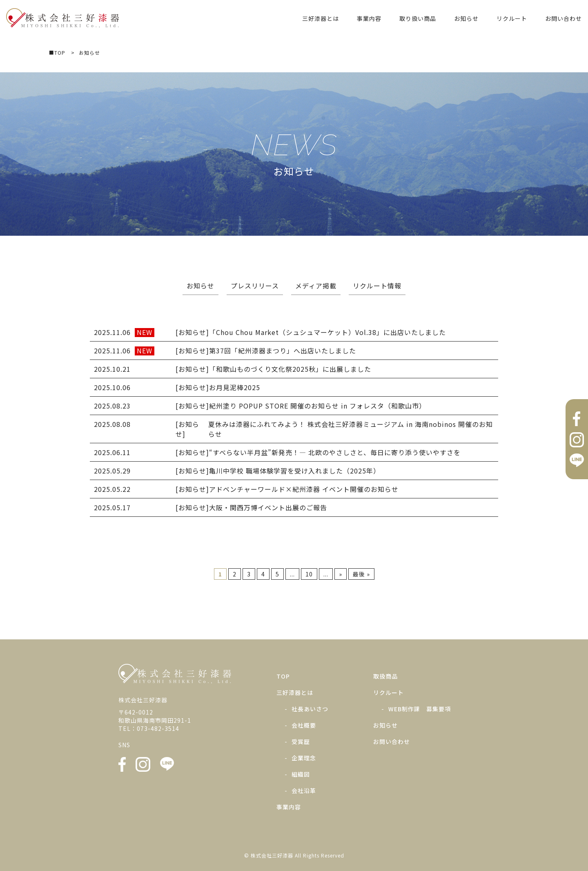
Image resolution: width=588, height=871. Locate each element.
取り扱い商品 (418, 18)
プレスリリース (255, 286)
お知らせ (466, 18)
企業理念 (304, 758)
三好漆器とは (321, 18)
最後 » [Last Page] (361, 574)
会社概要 (304, 725)
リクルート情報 (377, 286)
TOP (283, 676)
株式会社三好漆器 (63, 18)
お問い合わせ (563, 18)
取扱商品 (385, 676)
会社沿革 (304, 791)
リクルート (512, 18)
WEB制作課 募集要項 (420, 709)
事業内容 (369, 18)
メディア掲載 (316, 286)
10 (309, 574)
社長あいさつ (310, 709)
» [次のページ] (341, 574)
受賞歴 (301, 741)
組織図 (301, 774)
